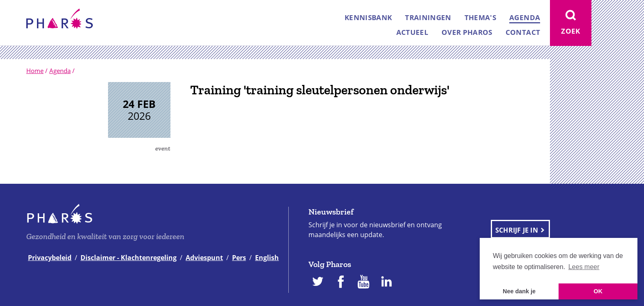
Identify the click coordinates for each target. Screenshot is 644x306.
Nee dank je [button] (519, 291)
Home (35, 71)
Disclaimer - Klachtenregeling (129, 258)
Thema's (480, 17)
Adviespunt (204, 258)
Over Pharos (467, 32)
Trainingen (428, 17)
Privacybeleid (50, 258)
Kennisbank (368, 17)
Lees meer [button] (584, 267)
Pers (239, 258)
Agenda (525, 17)
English (267, 258)
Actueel (412, 32)
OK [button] (598, 291)
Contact (523, 32)
